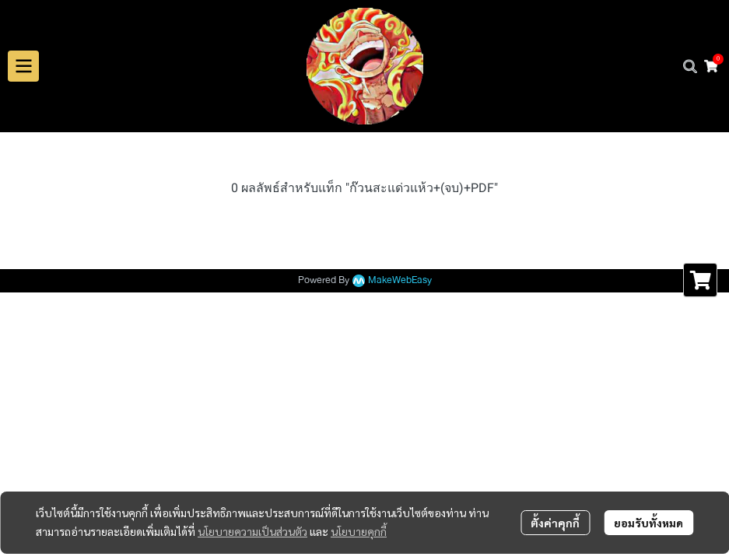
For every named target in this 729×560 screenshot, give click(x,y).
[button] (690, 66)
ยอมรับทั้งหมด (648, 523)
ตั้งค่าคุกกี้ (555, 523)
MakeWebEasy (400, 280)
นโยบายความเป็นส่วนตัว (252, 531)
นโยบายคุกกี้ (359, 531)
